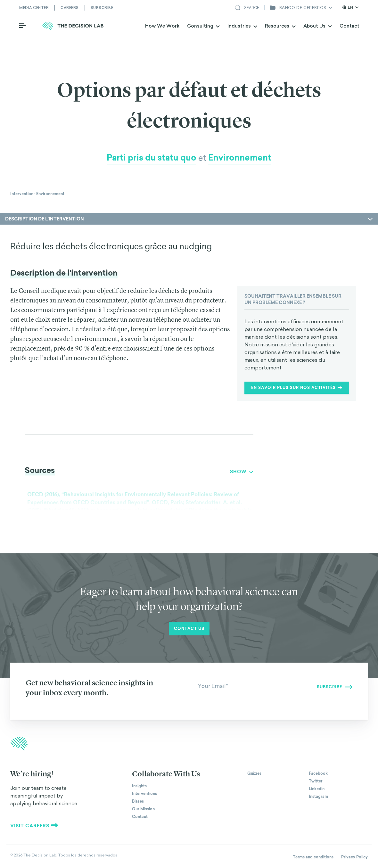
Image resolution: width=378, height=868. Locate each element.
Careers (70, 8)
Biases (138, 801)
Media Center (34, 8)
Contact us (189, 629)
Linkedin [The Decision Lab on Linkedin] (317, 789)
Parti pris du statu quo (152, 158)
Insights (139, 786)
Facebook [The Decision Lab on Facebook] (318, 773)
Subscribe (102, 8)
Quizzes (254, 773)
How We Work (162, 26)
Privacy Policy (354, 857)
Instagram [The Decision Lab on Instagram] (318, 797)
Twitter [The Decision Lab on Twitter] (316, 781)
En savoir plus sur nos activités (297, 388)
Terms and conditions (313, 857)
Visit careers (34, 826)
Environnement (240, 158)
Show (242, 472)
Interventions (144, 794)
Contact (349, 26)
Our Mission (143, 809)
